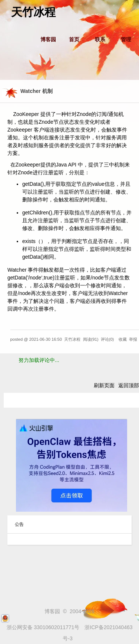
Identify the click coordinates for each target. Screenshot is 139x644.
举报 (133, 339)
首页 (74, 39)
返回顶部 (129, 385)
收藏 (123, 339)
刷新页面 (104, 385)
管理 (126, 39)
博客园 (48, 39)
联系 (100, 39)
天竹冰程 (33, 12)
